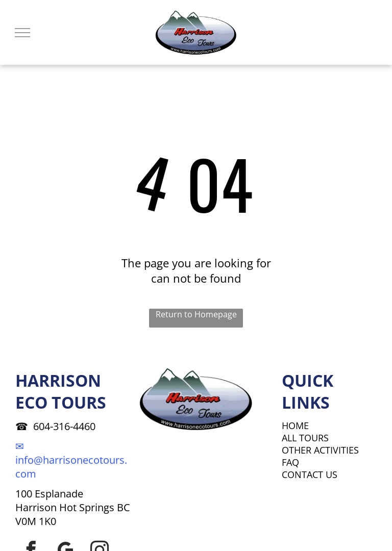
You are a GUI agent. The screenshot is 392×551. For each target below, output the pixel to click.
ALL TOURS (305, 438)
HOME (295, 425)
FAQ (290, 462)
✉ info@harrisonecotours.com (71, 460)
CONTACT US (310, 474)
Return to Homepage (196, 314)
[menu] (22, 33)
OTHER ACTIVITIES (320, 450)
